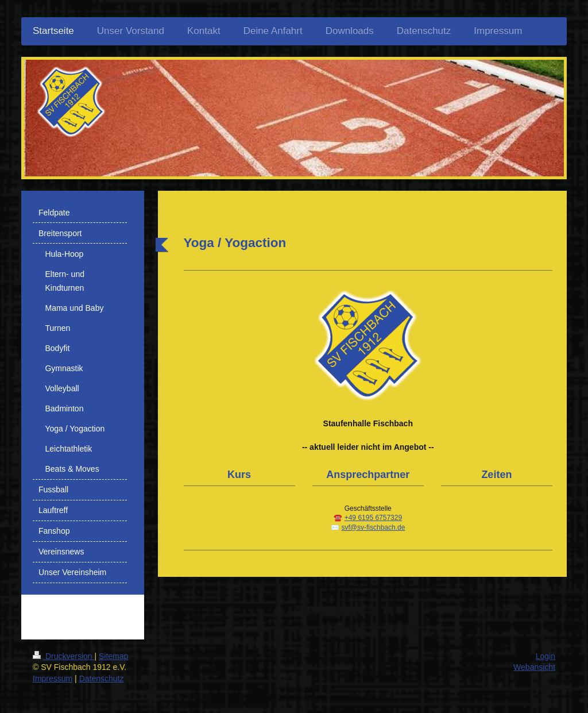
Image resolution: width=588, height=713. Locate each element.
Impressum (53, 679)
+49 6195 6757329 (373, 518)
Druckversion (63, 656)
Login (546, 656)
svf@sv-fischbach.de (373, 527)
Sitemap (113, 656)
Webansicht (534, 667)
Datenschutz (102, 679)
